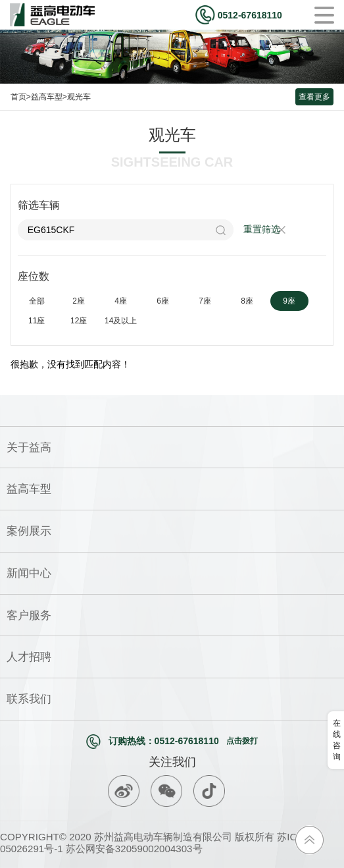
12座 (79, 321)
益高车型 (47, 97)
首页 (18, 97)
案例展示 (29, 531)
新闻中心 (29, 573)
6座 (163, 301)
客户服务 (29, 615)
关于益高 (29, 447)
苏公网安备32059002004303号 (133, 849)
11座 (37, 321)
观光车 (79, 97)
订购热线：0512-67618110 (172, 742)
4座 (121, 301)
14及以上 (121, 321)
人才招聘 (29, 657)
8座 (247, 301)
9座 (289, 301)
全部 (37, 301)
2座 (79, 301)
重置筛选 (262, 229)
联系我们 (29, 699)
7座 (205, 301)
